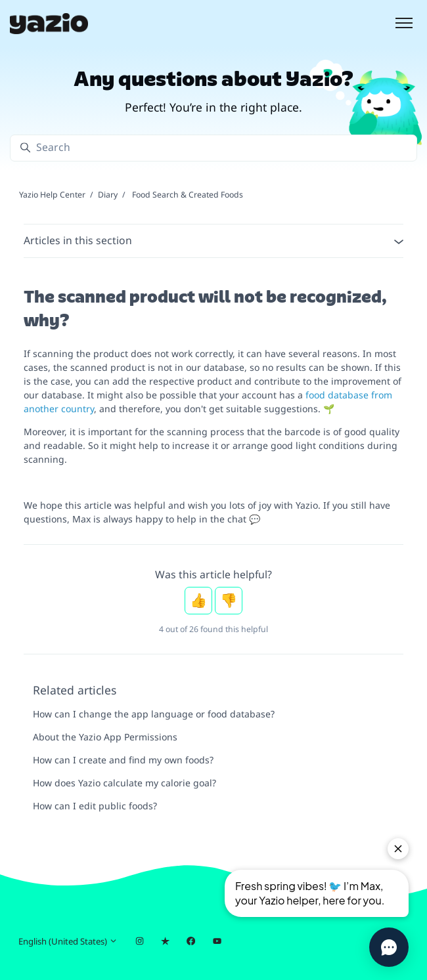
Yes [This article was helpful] (198, 601)
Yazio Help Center (52, 195)
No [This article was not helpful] (229, 601)
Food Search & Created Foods (188, 195)
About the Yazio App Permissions (105, 737)
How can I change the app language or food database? (154, 714)
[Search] (213, 148)
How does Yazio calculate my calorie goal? (124, 783)
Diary (108, 195)
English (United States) (68, 941)
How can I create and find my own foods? (123, 760)
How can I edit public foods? (95, 806)
